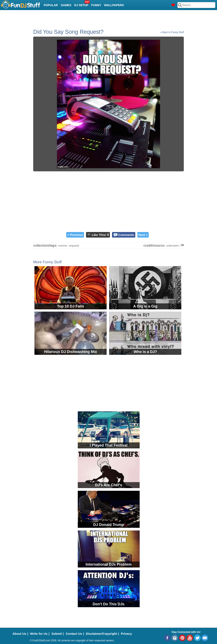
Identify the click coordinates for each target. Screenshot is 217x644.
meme (63, 245)
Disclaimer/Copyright (102, 634)
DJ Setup (82, 4)
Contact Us (74, 634)
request (74, 245)
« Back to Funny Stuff (172, 32)
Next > (143, 235)
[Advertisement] (108, 201)
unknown (172, 245)
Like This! (99, 235)
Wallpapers (114, 5)
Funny (96, 5)
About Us (19, 634)
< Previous (75, 235)
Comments (126, 235)
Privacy (126, 634)
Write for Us (39, 634)
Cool (48, 15)
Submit (57, 634)
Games (66, 5)
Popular (51, 5)
